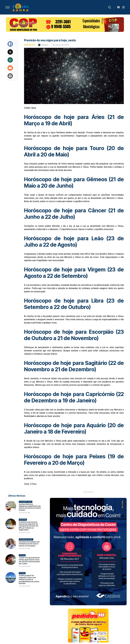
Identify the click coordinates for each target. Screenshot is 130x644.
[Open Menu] (8, 7)
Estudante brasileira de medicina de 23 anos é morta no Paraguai (29, 544)
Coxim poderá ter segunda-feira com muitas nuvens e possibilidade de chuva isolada (29, 580)
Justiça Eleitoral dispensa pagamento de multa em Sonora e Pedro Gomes (30, 507)
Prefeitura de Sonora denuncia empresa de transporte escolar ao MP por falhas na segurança (28, 526)
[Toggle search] (110, 7)
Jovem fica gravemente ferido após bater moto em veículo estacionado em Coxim (29, 561)
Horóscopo (30, 45)
